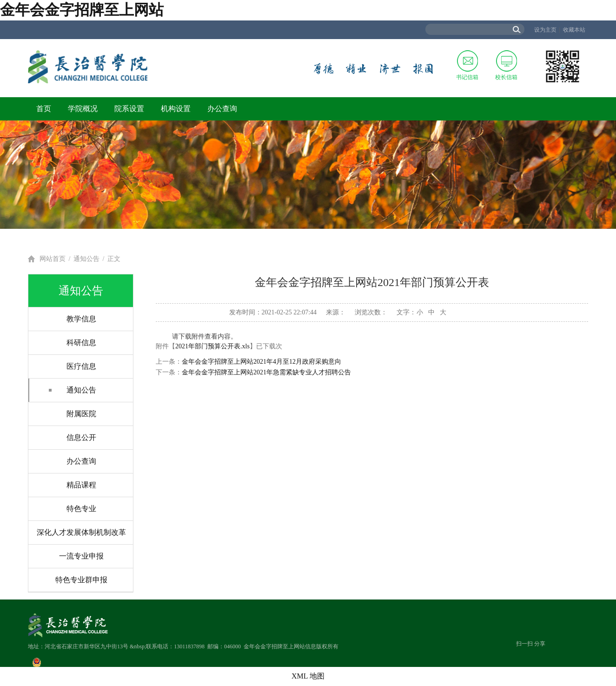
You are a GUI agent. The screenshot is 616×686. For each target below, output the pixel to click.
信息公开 (81, 437)
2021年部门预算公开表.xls (212, 346)
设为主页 (545, 30)
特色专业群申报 (81, 580)
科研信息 (81, 343)
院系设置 (129, 109)
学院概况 (83, 109)
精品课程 (81, 485)
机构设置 (176, 109)
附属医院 (81, 414)
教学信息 (81, 319)
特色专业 (81, 509)
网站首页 (53, 259)
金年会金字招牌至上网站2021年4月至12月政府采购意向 (262, 362)
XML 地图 (308, 676)
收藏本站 (574, 30)
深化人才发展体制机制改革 (81, 532)
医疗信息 (81, 366)
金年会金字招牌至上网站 (82, 10)
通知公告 (86, 259)
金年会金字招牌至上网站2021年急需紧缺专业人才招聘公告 (266, 372)
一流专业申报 (81, 556)
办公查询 (222, 109)
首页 (44, 109)
